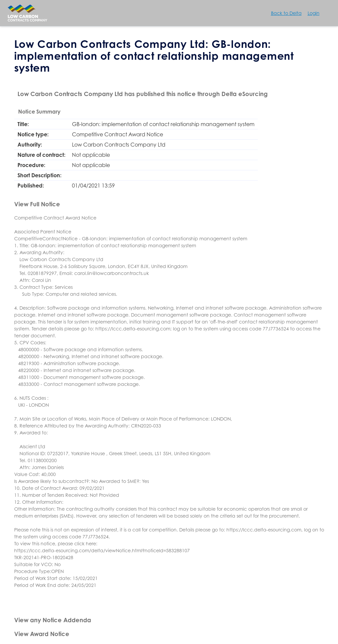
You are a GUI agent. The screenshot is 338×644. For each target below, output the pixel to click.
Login (314, 13)
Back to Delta (286, 13)
